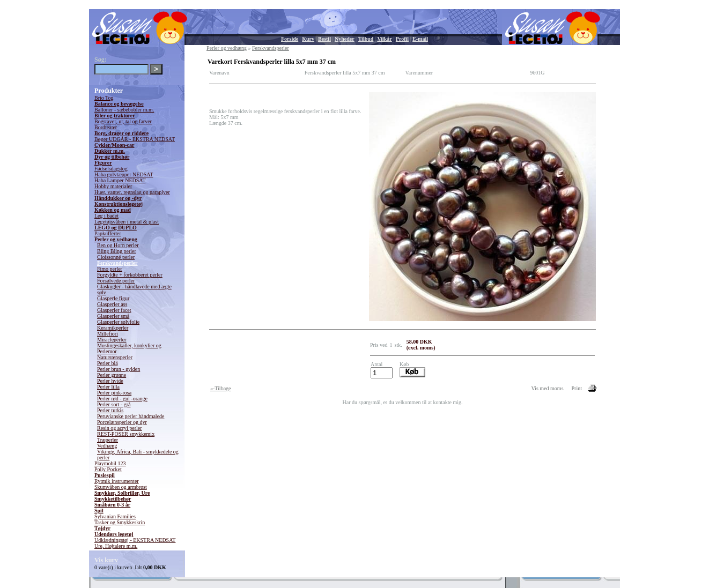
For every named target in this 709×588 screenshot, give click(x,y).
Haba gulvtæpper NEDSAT (124, 174)
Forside (290, 39)
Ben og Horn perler (118, 245)
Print (577, 388)
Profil (402, 39)
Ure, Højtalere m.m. (116, 546)
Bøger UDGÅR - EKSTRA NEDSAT (135, 139)
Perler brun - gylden (119, 369)
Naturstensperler (115, 357)
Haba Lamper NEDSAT (120, 180)
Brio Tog (104, 98)
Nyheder (345, 39)
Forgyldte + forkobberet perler (130, 275)
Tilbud (366, 39)
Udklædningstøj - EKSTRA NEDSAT (135, 540)
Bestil (324, 39)
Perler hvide (110, 381)
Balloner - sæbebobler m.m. (124, 110)
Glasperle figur (113, 298)
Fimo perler (110, 269)
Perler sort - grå (114, 404)
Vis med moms (548, 388)
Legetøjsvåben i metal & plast (127, 222)
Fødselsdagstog (111, 169)
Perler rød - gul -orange (122, 399)
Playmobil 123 (110, 463)
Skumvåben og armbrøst (121, 487)
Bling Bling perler (117, 251)
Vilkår (384, 39)
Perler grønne (112, 375)
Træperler (108, 440)
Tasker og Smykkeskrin (120, 522)
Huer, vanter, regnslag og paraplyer (132, 192)
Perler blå (108, 363)
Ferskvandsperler (117, 263)
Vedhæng (107, 446)
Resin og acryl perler (120, 428)
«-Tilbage (221, 388)
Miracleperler (112, 340)
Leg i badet (106, 216)
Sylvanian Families (115, 516)
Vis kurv (106, 560)
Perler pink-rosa (114, 393)
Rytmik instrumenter (117, 481)
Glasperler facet (114, 310)
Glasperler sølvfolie (118, 322)
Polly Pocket (108, 469)
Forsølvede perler (116, 281)
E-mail (420, 39)
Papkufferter (108, 233)
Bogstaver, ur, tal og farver (123, 121)
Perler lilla (108, 387)
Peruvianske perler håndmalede (131, 416)
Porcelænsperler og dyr (122, 422)
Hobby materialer (113, 186)
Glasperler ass (112, 304)
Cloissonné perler (116, 257)
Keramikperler (113, 328)
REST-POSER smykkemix (126, 434)
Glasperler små (113, 316)
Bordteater (106, 127)
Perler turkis (110, 410)
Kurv (308, 39)
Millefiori (108, 334)
